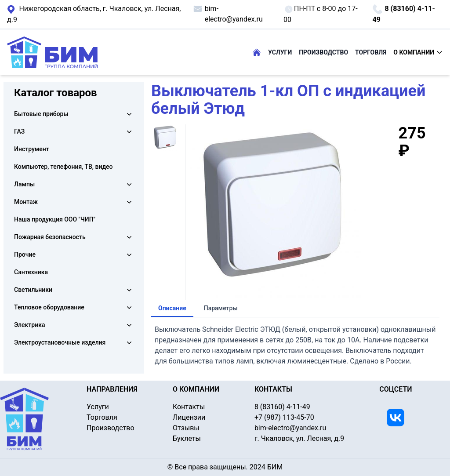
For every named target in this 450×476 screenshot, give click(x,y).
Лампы (24, 184)
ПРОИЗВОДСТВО (323, 52)
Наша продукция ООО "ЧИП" (55, 219)
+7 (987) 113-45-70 (284, 417)
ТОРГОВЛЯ (371, 52)
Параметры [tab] (221, 308)
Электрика (29, 325)
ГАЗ (19, 131)
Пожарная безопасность (50, 237)
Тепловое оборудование (49, 307)
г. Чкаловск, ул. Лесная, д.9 (94, 14)
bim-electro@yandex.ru (228, 13)
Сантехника (31, 272)
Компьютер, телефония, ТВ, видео (64, 167)
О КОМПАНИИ (418, 52)
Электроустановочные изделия (60, 342)
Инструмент (32, 149)
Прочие (25, 254)
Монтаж (26, 202)
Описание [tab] (172, 308)
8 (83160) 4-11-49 (403, 14)
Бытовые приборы (41, 114)
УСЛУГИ (280, 52)
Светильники (33, 290)
